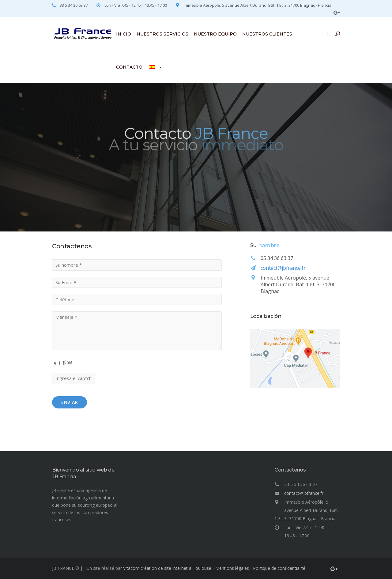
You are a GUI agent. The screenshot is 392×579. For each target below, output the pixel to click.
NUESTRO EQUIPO (215, 34)
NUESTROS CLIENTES (267, 34)
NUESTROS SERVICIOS (162, 34)
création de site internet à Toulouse (176, 568)
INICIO (124, 34)
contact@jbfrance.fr (283, 268)
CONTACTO (129, 67)
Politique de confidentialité (279, 568)
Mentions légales (232, 568)
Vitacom (131, 568)
